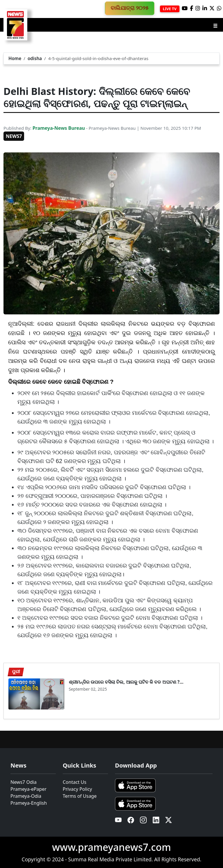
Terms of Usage (80, 796)
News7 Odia (24, 782)
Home (15, 58)
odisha (35, 58)
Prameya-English (29, 803)
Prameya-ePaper (28, 789)
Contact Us (74, 782)
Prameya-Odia (26, 796)
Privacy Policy (77, 789)
